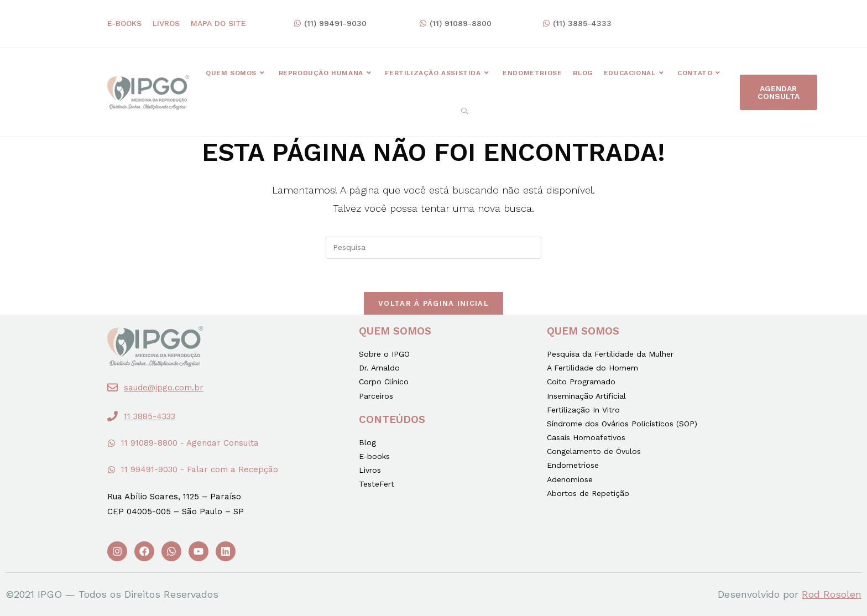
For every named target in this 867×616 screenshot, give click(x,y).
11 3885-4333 (150, 416)
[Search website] (464, 112)
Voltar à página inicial (433, 303)
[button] (330, 24)
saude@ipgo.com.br (164, 388)
